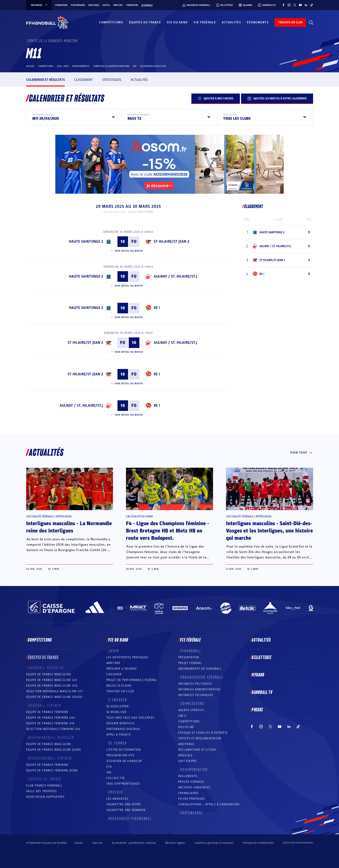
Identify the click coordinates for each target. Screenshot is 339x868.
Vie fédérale (205, 22)
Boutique (94, 5)
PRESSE (257, 710)
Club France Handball (44, 786)
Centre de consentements (298, 843)
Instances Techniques (196, 695)
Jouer (114, 651)
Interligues (64, 516)
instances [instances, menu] (39, 5)
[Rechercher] (311, 23)
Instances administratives (199, 689)
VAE (109, 772)
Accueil (30, 66)
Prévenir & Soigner (122, 669)
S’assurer (114, 674)
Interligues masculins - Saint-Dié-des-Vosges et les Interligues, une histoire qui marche (269, 531)
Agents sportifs (191, 710)
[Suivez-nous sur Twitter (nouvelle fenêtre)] (295, 5)
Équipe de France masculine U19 (52, 686)
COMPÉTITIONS (189, 721)
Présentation (189, 657)
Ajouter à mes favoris (216, 98)
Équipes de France (145, 22)
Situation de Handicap (124, 761)
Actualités (231, 22)
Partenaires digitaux (123, 729)
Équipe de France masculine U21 (52, 680)
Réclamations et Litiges (197, 750)
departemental (81, 66)
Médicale (186, 755)
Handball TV (262, 692)
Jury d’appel (188, 761)
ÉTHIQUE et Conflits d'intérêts (203, 733)
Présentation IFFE (120, 755)
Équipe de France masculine (49, 674)
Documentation (194, 770)
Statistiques (112, 80)
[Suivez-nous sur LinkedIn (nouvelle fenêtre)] (306, 5)
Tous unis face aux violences (130, 718)
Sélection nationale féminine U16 (53, 729)
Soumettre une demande (126, 810)
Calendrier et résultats (45, 80)
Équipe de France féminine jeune (52, 770)
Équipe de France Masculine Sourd (54, 697)
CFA (109, 767)
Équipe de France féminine (47, 712)
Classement (83, 80)
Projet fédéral (190, 663)
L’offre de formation (124, 750)
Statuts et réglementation (200, 738)
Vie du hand (177, 22)
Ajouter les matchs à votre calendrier (277, 98)
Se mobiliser (116, 712)
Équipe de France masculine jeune (54, 750)
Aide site (97, 843)
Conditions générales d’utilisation (214, 843)
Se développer (118, 706)
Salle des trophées (42, 791)
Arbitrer (113, 663)
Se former (118, 743)
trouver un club (290, 22)
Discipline (186, 727)
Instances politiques (195, 684)
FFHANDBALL (191, 651)
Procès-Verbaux (191, 782)
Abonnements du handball (200, 669)
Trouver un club (120, 691)
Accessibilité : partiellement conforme (134, 843)
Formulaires (188, 793)
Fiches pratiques (192, 799)
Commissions (192, 704)
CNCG (182, 716)
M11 (135, 66)
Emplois (118, 5)
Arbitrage (186, 744)
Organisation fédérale (202, 677)
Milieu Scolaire (119, 686)
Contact (79, 843)
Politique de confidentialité (258, 843)
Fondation (132, 5)
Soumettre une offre (124, 804)
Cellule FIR (115, 778)
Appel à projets (119, 735)
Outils (106, 5)
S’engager (118, 700)
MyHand (258, 675)
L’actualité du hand (139, 516)
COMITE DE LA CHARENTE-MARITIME (111, 66)
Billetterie (262, 658)
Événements (258, 22)
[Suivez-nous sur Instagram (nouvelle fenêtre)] (289, 5)
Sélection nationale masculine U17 (55, 691)
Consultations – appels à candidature (209, 804)
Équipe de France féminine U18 (50, 723)
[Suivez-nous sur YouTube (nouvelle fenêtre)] (300, 5)
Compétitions (111, 22)
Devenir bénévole (121, 723)
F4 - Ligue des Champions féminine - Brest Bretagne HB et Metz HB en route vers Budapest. (167, 531)
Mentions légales (175, 843)
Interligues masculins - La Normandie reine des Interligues (69, 527)
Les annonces (117, 799)
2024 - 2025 (63, 66)
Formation (61, 5)
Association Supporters (45, 797)
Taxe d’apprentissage (123, 784)
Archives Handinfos (194, 787)
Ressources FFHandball (130, 819)
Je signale (147, 5)
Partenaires (78, 5)
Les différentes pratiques (127, 657)
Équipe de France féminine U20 (51, 718)
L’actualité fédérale (40, 516)
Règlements (188, 776)
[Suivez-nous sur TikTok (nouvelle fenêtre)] (312, 5)
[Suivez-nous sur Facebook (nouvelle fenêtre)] (283, 5)
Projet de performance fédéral (132, 680)
